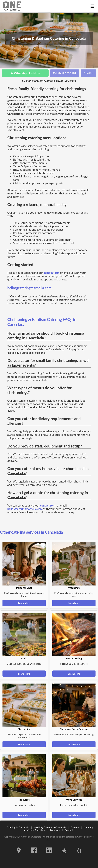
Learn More (24, 603)
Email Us (88, 73)
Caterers (75, 827)
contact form (51, 273)
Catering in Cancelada (18, 827)
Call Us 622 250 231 (65, 73)
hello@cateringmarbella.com (29, 288)
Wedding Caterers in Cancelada (50, 827)
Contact (69, 830)
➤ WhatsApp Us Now (25, 73)
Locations (55, 830)
